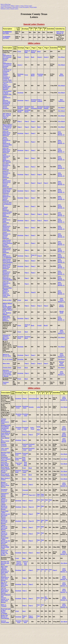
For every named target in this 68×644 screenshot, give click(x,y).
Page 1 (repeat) (40, 100)
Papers (3, 7)
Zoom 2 (46, 57)
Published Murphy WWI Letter (5, 547)
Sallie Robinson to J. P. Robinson (7, 256)
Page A (27, 292)
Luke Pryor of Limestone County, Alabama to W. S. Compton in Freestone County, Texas (7, 75)
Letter (38, 407)
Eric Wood (62, 57)
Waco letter (6, 363)
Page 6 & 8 (42, 495)
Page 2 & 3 (32, 495)
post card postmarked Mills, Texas (5, 464)
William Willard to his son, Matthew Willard (7, 312)
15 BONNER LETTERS (7, 37)
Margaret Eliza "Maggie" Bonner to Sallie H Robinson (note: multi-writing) (7, 292)
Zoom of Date (27, 52)
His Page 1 (46, 598)
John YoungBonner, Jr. (64, 485)
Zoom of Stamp (34, 52)
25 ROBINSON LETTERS (7, 33)
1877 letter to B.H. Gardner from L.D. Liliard (7, 116)
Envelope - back (25, 415)
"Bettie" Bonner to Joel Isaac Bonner (4, 507)
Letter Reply (33, 75)
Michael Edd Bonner (62, 363)
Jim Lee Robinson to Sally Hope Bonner (5, 578)
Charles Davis (7, 368)
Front (19, 52)
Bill (38, 399)
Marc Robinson (62, 100)
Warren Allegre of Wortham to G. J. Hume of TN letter (7, 127)
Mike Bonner (61, 75)
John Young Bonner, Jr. (60, 33)
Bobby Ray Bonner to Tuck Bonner (5, 617)
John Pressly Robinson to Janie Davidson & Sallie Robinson (8, 243)
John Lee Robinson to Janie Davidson (8, 278)
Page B (33, 292)
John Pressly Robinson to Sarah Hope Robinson (7, 266)
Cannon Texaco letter (5, 622)
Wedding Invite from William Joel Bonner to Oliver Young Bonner (6, 428)
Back (39, 52)
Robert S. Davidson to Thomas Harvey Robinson (7, 174)
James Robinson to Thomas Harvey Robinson (7, 235)
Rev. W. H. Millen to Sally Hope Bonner (4, 584)
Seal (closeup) (34, 108)
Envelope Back (28, 337)
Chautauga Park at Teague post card (6, 459)
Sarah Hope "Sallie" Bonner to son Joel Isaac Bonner (6, 514)
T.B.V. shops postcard (5, 449)
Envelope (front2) (40, 108)
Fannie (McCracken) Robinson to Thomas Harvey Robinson (7, 183)
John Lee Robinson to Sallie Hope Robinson (7, 133)
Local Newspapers (24, 7)
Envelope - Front (18, 407)
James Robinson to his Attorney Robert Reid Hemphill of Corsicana (7, 100)
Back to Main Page (6, 4)
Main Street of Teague (5, 479)
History (25, 399)
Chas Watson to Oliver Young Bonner (5, 440)
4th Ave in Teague (4, 471)
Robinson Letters (5, 9)
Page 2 (27, 121)
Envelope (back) (28, 108)
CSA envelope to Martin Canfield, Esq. (7, 93)
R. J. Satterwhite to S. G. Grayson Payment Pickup (7, 57)
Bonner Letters (14, 9)
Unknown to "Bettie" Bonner (5, 495)
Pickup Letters (28, 6)
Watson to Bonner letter (7, 355)
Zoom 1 (40, 57)
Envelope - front (19, 415)
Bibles (13, 6)
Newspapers (8, 7)
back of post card (25, 563)
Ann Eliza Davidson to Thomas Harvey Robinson (7, 167)
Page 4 (46, 183)
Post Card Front (19, 459)
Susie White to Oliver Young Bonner (6, 435)
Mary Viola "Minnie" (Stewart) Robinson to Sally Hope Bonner (5, 570)
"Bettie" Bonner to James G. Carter (4, 501)
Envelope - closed (40, 75)
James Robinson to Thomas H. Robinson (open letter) (7, 228)
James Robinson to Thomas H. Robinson (7, 273)
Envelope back (25, 622)
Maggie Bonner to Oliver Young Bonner (5, 485)
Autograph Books (5, 6)
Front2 (39, 325)
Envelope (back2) (47, 108)
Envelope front (19, 622)
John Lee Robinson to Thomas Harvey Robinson (7, 198)
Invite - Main (38, 428)
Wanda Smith (62, 312)
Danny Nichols (62, 306)
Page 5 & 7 (38, 495)
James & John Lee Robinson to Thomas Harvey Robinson (7, 206)
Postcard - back (25, 454)
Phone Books (33, 7)
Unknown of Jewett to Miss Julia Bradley (7, 337)
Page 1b (31, 507)
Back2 (46, 325)
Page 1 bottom (31, 617)
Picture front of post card (19, 563)
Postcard (25, 490)
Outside (31, 407)
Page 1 (27, 100)
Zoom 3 (20, 65)
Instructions (32, 399)
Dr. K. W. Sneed (8, 359)
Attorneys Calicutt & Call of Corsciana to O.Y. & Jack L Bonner (7, 373)
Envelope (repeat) (34, 100)
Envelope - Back (25, 407)
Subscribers (15, 7)
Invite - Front (32, 428)
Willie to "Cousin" (4, 606)
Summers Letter (6, 383)
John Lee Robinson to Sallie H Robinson (7, 284)
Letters (22, 6)
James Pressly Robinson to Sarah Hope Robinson (7, 191)
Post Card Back (24, 459)
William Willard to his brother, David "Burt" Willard (7, 306)
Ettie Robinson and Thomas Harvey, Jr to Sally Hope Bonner (6, 598)
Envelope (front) (21, 108)
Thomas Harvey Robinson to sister (5, 421)
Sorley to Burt (7, 300)
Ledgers (17, 6)
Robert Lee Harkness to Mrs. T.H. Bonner (5, 553)
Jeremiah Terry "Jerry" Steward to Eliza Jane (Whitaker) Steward (7, 86)
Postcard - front (25, 445)
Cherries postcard (4, 445)
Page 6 (55, 570)
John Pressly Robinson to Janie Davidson (8, 261)
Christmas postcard (4, 490)
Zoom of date (27, 325)
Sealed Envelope (6, 108)
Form (26, 75)
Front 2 (27, 57)
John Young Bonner (64, 428)
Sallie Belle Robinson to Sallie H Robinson (7, 318)
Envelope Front (21, 337)
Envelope (21, 93)
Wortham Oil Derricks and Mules (5, 563)
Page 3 (33, 121)
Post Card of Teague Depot (5, 468)
